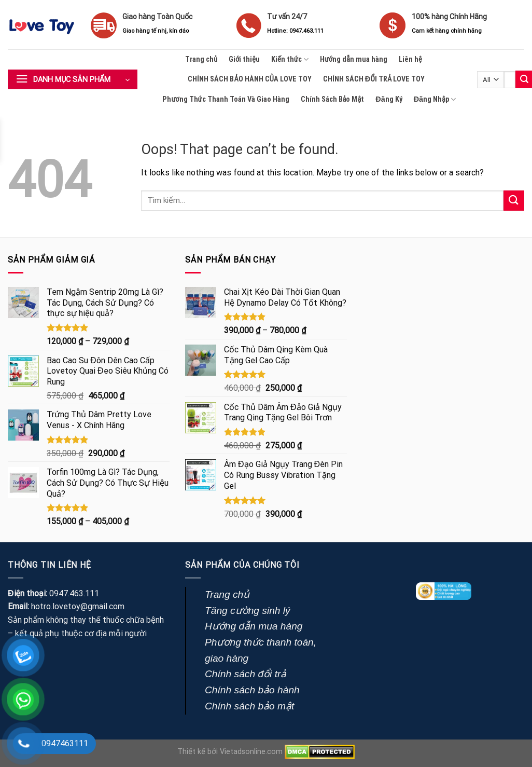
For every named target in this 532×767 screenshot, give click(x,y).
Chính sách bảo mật (249, 706)
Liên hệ (410, 59)
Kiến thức (290, 59)
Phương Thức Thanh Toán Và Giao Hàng (226, 99)
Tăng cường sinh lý (248, 611)
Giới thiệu (244, 59)
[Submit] (514, 201)
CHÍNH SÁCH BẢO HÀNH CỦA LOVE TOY (249, 79)
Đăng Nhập (435, 99)
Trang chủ (201, 59)
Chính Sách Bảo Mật (333, 99)
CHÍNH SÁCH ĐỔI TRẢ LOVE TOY (374, 79)
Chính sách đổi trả (246, 674)
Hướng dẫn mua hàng (354, 59)
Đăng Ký (389, 99)
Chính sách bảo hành (252, 690)
